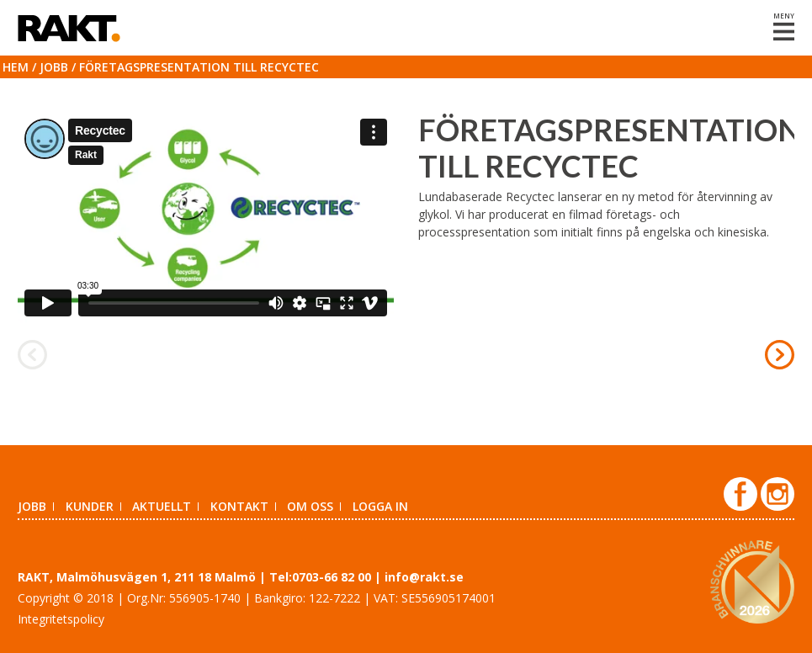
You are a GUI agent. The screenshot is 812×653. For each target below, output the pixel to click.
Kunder (90, 506)
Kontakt (239, 506)
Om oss (310, 506)
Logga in (380, 506)
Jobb (54, 67)
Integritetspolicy (61, 619)
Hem (16, 67)
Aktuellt (162, 506)
